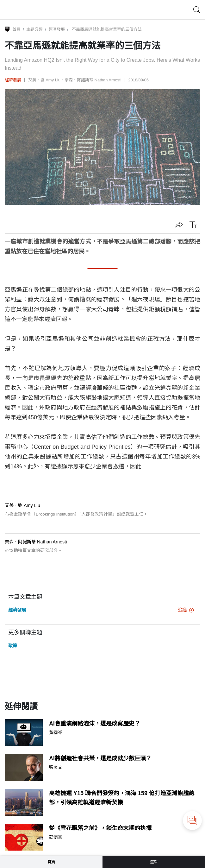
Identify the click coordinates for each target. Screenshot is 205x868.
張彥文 (56, 768)
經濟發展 (57, 29)
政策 (13, 646)
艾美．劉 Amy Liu (44, 80)
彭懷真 (56, 837)
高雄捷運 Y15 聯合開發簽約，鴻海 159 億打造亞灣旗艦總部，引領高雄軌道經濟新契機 (122, 798)
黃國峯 (56, 733)
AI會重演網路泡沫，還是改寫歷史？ (95, 724)
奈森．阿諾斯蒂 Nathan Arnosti (93, 80)
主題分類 (34, 29)
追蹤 (186, 610)
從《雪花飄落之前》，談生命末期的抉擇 (100, 828)
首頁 (16, 29)
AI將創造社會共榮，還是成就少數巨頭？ (100, 758)
